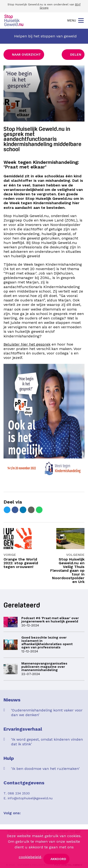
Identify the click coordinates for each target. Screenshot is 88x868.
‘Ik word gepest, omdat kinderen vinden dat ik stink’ (47, 742)
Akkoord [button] (58, 859)
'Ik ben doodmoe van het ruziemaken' (45, 769)
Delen (76, 54)
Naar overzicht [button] (26, 54)
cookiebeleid (30, 857)
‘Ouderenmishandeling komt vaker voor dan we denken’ (47, 713)
